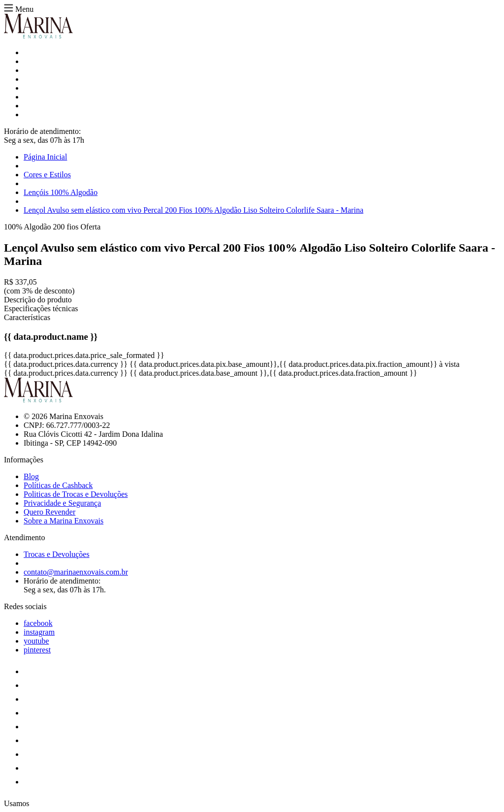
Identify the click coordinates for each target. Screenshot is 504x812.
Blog (31, 476)
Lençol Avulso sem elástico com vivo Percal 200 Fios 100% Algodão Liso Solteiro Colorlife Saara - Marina (193, 210)
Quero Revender (49, 512)
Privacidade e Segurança (62, 503)
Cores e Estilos (47, 175)
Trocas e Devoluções (57, 554)
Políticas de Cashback (58, 485)
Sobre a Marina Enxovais (63, 521)
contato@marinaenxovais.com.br (76, 572)
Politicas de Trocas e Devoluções (76, 494)
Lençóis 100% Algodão (61, 192)
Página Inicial (45, 157)
